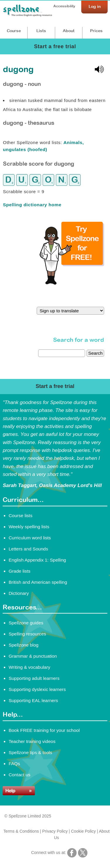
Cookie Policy (83, 831)
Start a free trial (55, 46)
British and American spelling (38, 582)
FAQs (14, 764)
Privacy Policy (55, 831)
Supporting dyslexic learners (37, 689)
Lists (41, 31)
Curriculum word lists (30, 538)
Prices (96, 31)
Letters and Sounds (28, 549)
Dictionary (19, 593)
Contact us (19, 775)
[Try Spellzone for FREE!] (72, 283)
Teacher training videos (32, 741)
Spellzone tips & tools (30, 752)
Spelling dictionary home (32, 205)
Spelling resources (27, 634)
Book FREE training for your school (44, 730)
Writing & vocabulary (29, 667)
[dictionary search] (62, 353)
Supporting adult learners (34, 678)
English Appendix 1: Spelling (37, 560)
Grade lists (19, 571)
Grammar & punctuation (33, 656)
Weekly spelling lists (29, 527)
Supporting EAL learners (33, 700)
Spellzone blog (23, 645)
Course (14, 31)
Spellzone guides (26, 623)
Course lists (20, 516)
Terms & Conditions (21, 831)
